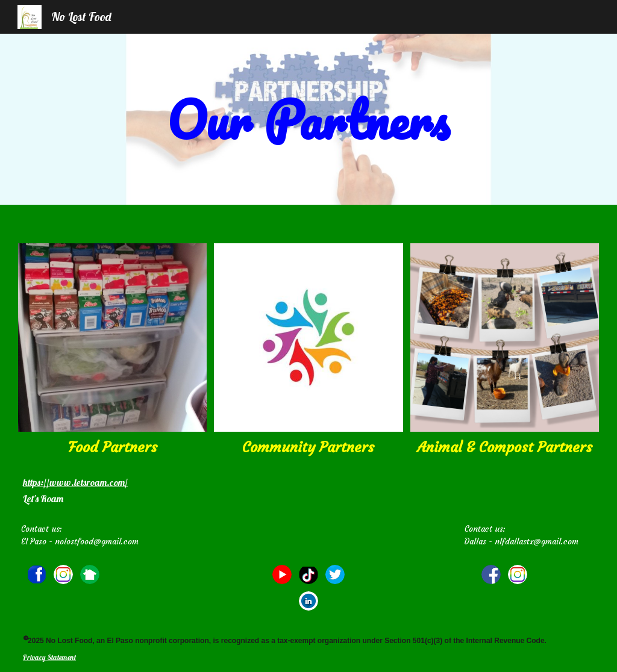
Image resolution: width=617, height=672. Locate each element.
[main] (308, 119)
